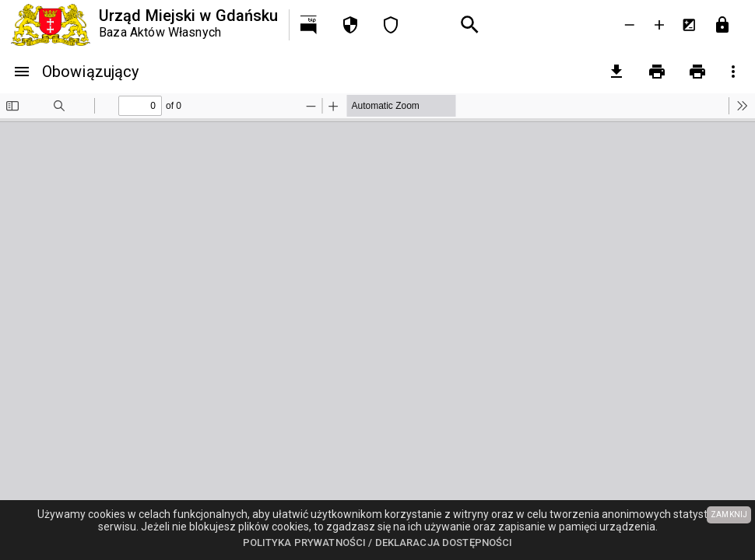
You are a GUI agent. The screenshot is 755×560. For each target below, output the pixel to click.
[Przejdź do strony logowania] (722, 25)
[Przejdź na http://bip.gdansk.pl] (310, 25)
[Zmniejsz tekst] (630, 25)
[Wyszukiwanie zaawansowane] (470, 25)
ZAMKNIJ (729, 514)
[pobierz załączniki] (616, 72)
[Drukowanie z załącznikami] (697, 72)
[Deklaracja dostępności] (391, 25)
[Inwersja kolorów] (689, 25)
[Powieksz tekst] (659, 25)
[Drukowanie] (657, 72)
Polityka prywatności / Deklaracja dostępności (378, 542)
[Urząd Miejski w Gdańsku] (144, 25)
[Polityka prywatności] (350, 25)
